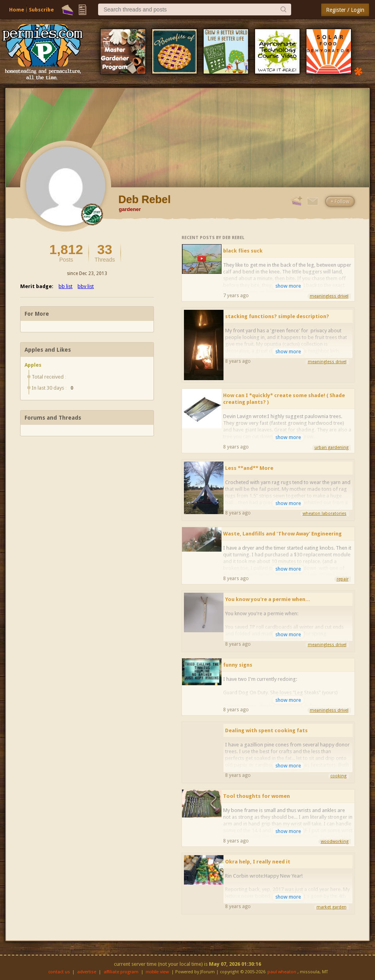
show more (288, 286)
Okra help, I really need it (258, 862)
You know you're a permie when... (268, 599)
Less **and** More (249, 468)
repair (343, 579)
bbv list (86, 286)
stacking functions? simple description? (277, 316)
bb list (65, 286)
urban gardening (331, 448)
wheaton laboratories (325, 514)
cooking (338, 776)
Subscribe (41, 10)
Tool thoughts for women (257, 796)
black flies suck (243, 251)
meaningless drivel (329, 296)
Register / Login (345, 10)
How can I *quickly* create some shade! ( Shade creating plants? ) (284, 399)
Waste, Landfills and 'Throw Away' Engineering (282, 534)
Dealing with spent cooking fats (266, 730)
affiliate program (121, 972)
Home (17, 10)
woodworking (335, 841)
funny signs (238, 665)
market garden (331, 907)
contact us (59, 972)
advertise (87, 972)
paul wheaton (282, 972)
